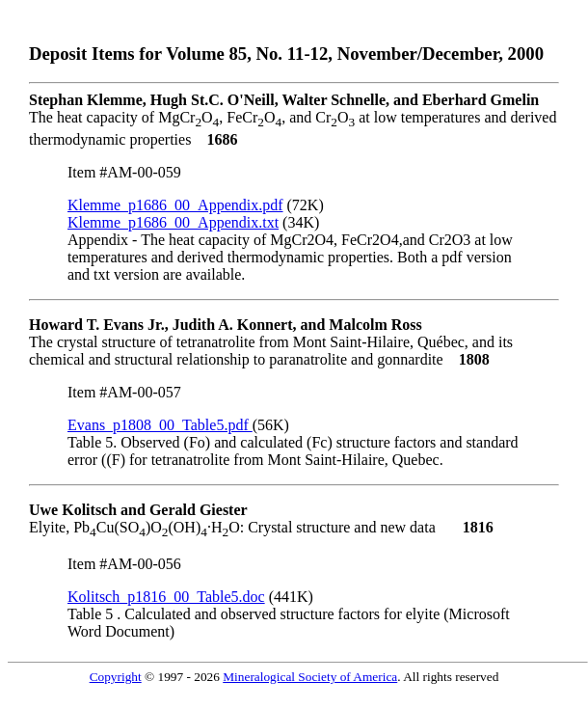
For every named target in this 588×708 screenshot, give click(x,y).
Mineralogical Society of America (310, 677)
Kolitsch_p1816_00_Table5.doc (166, 597)
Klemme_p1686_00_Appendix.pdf (175, 205)
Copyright (116, 677)
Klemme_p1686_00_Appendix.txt (173, 222)
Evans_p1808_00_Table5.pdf (160, 425)
